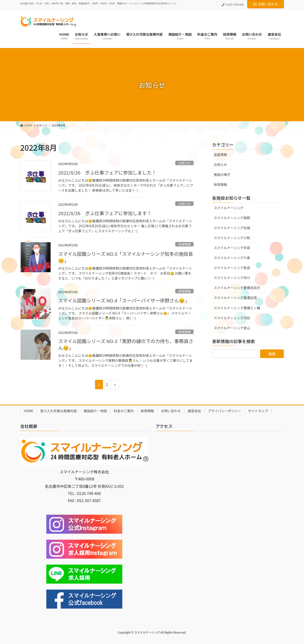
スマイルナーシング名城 (232, 228)
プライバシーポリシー (224, 411)
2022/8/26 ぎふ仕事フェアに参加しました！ (107, 172)
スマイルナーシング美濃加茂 (235, 298)
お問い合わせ (266, 4)
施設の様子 (222, 174)
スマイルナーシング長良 (232, 268)
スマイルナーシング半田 (232, 248)
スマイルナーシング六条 (232, 258)
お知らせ (184, 163)
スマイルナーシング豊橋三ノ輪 (237, 308)
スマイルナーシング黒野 (232, 218)
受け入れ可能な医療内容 (58, 411)
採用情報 (184, 244)
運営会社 (194, 411)
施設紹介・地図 (95, 411)
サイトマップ (258, 411)
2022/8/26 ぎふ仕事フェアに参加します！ (105, 213)
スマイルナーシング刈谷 (232, 318)
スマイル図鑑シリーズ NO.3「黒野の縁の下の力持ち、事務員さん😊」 (126, 344)
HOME (28, 411)
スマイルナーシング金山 (232, 328)
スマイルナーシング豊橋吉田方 (237, 288)
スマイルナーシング (229, 208)
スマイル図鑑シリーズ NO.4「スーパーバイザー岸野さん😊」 (124, 300)
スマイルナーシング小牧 (232, 238)
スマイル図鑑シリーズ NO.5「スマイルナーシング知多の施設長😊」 (126, 257)
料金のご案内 (124, 411)
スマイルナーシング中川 (232, 278)
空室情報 (220, 155)
